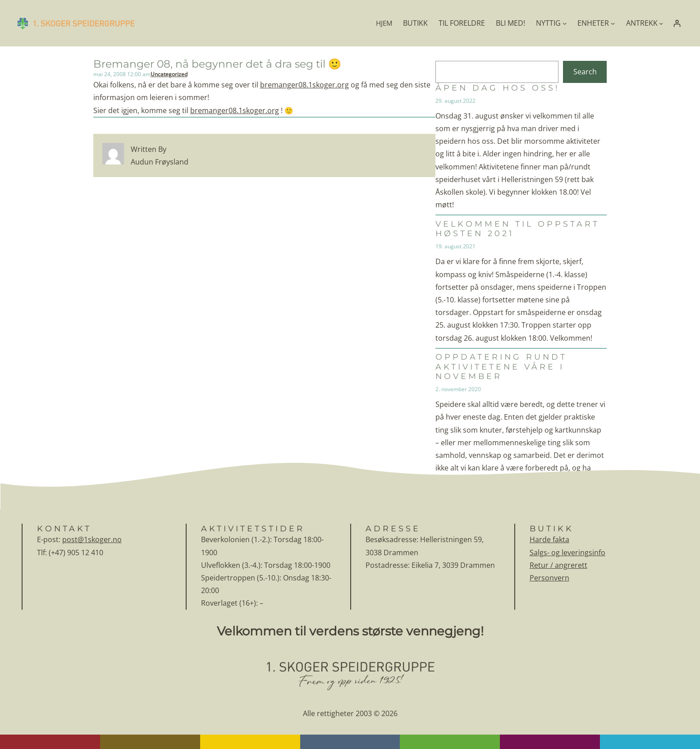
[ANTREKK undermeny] (661, 23)
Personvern (549, 578)
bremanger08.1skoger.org (304, 85)
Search (585, 72)
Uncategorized (169, 74)
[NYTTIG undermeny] (565, 23)
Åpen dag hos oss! (498, 88)
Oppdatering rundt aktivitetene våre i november (501, 366)
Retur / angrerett (558, 565)
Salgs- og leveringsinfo (567, 553)
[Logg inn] (677, 23)
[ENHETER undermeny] (613, 23)
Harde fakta (549, 539)
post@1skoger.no (92, 539)
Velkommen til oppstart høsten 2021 (517, 228)
